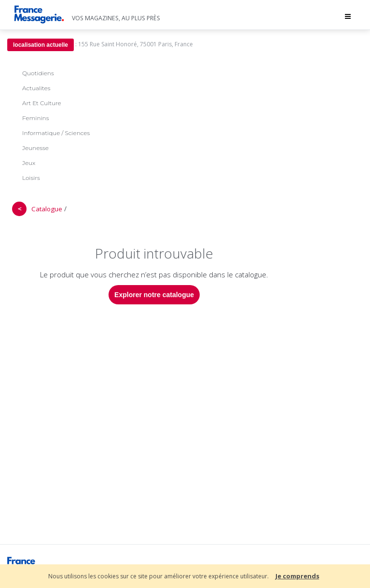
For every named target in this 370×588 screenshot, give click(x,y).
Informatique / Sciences (56, 133)
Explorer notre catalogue (154, 295)
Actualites (36, 88)
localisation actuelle (41, 45)
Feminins (35, 118)
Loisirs (31, 178)
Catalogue (47, 209)
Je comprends (297, 576)
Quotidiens (38, 73)
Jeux (29, 163)
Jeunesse (35, 148)
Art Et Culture (42, 103)
